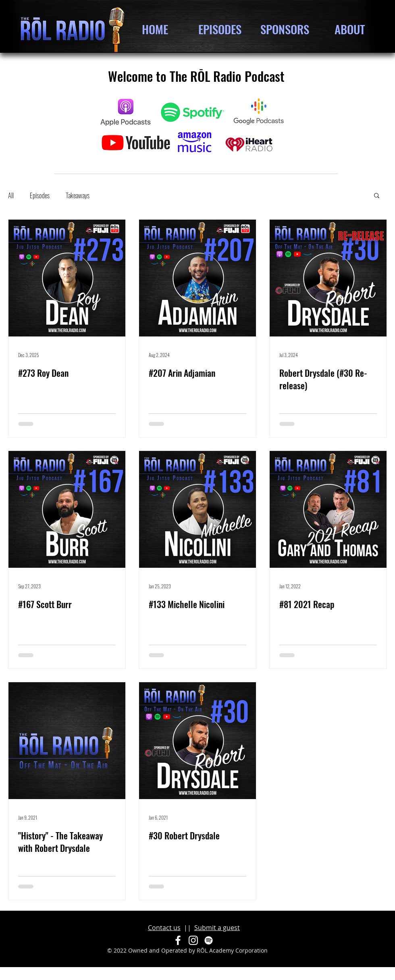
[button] (377, 196)
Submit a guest (217, 928)
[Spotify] (209, 940)
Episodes (40, 195)
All (11, 195)
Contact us (164, 928)
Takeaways (78, 195)
